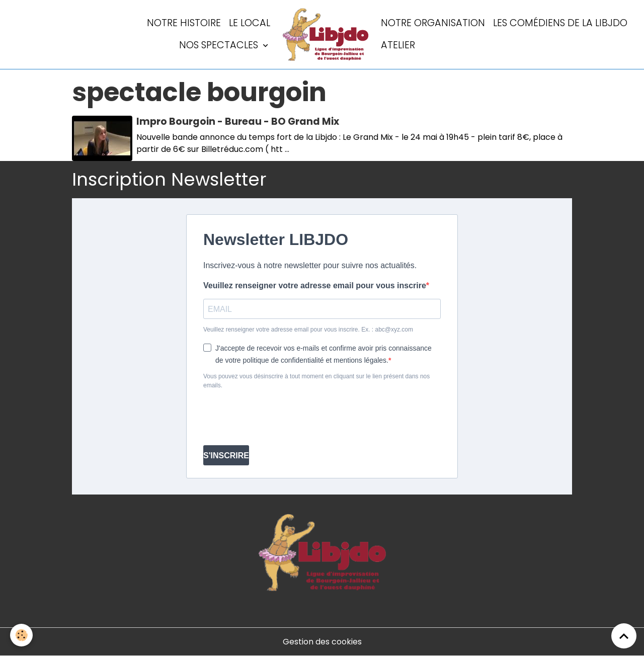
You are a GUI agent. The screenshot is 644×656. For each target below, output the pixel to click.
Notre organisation (433, 23)
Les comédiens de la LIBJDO (560, 23)
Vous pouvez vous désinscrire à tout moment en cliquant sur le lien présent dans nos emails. (316, 381)
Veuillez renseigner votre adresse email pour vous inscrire (315, 285)
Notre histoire (184, 23)
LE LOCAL (250, 23)
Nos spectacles (220, 45)
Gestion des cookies (322, 642)
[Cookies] (21, 635)
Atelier (398, 45)
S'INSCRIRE (226, 456)
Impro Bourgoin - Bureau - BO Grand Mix (238, 121)
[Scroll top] (624, 636)
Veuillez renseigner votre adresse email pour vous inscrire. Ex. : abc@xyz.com (308, 330)
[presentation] (280, 418)
